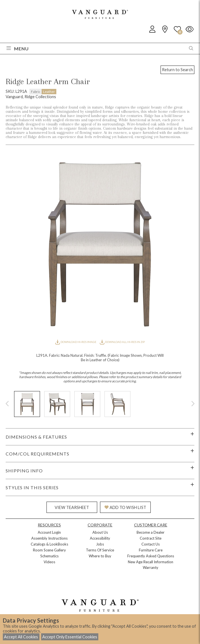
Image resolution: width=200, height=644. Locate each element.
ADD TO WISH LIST (125, 507)
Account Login (49, 532)
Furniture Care (151, 550)
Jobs (100, 544)
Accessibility (100, 538)
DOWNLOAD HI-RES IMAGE (76, 342)
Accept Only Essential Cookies (70, 637)
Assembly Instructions (49, 538)
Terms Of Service (100, 550)
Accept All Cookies (21, 637)
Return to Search (177, 70)
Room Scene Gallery (49, 550)
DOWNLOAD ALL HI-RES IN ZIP (122, 342)
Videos (49, 562)
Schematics (49, 556)
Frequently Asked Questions (151, 556)
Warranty (151, 567)
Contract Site (151, 538)
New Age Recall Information (151, 562)
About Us (100, 532)
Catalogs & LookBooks (49, 544)
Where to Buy (100, 556)
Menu (18, 49)
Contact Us (151, 544)
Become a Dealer (151, 532)
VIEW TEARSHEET (72, 507)
